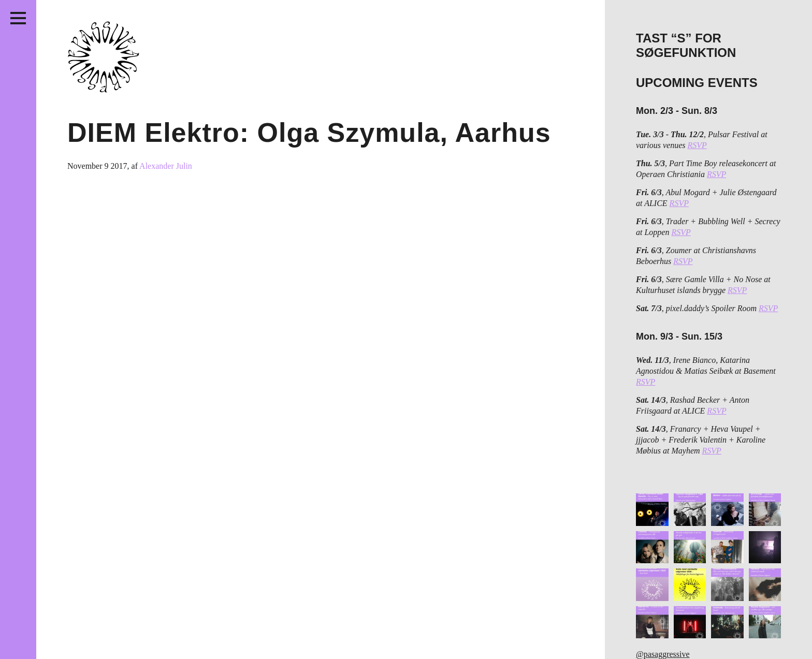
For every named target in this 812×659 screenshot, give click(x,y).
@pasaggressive (663, 654)
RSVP (697, 145)
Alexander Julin (166, 166)
